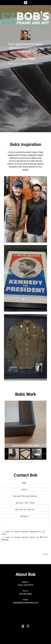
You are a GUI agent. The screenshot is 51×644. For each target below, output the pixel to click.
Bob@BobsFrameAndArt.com (25, 603)
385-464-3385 (25, 594)
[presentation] (17, 548)
